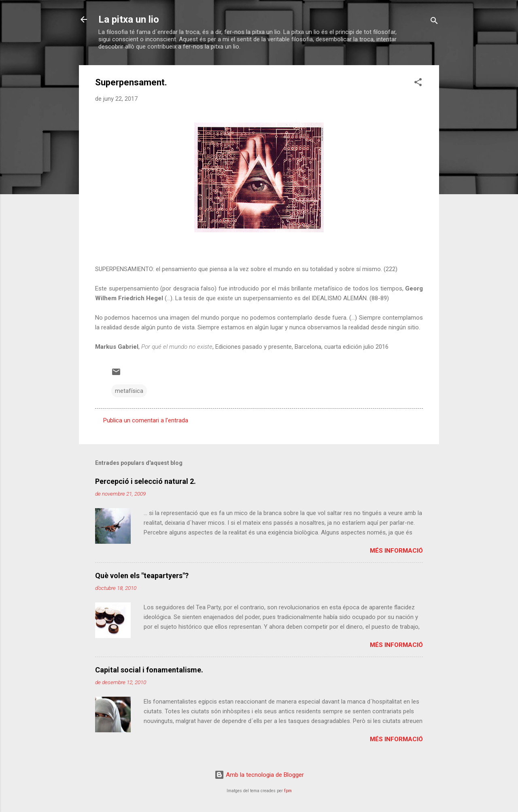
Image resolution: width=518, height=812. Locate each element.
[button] (418, 84)
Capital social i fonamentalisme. (149, 670)
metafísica (129, 391)
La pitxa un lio (129, 19)
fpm (288, 791)
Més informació (396, 551)
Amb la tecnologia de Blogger (259, 775)
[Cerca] (434, 22)
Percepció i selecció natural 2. (145, 481)
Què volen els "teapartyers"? (142, 576)
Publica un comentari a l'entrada (146, 420)
